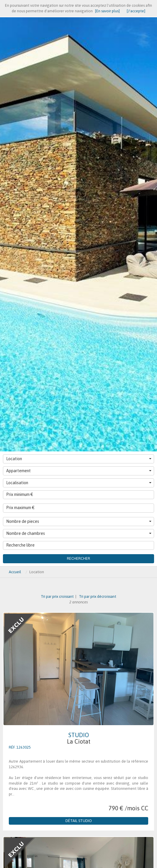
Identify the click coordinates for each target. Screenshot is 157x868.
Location (79, 459)
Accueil (15, 572)
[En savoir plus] (107, 11)
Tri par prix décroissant (97, 596)
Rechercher (78, 558)
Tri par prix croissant (58, 596)
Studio (78, 738)
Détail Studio (79, 821)
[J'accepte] (136, 11)
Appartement (79, 471)
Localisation (79, 483)
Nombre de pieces (79, 521)
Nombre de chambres (79, 533)
